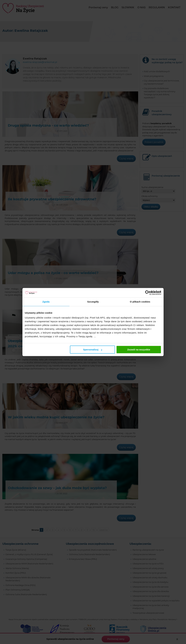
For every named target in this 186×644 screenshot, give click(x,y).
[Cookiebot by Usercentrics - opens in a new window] (147, 293)
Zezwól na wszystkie (139, 350)
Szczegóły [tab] (93, 302)
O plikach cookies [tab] (140, 302)
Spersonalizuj (93, 350)
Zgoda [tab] (46, 302)
